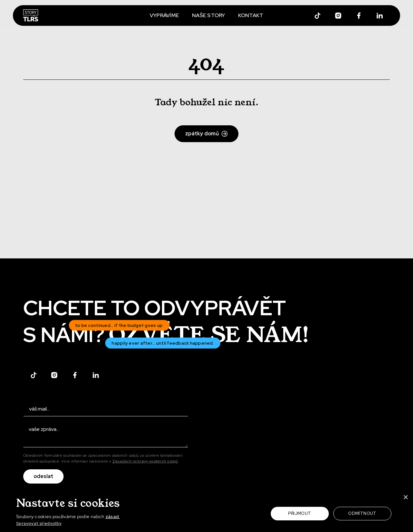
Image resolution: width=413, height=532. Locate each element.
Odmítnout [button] (362, 513)
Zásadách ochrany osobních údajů (145, 461)
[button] (76, 524)
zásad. (113, 516)
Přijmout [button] (300, 513)
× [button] (406, 498)
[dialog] (206, 511)
